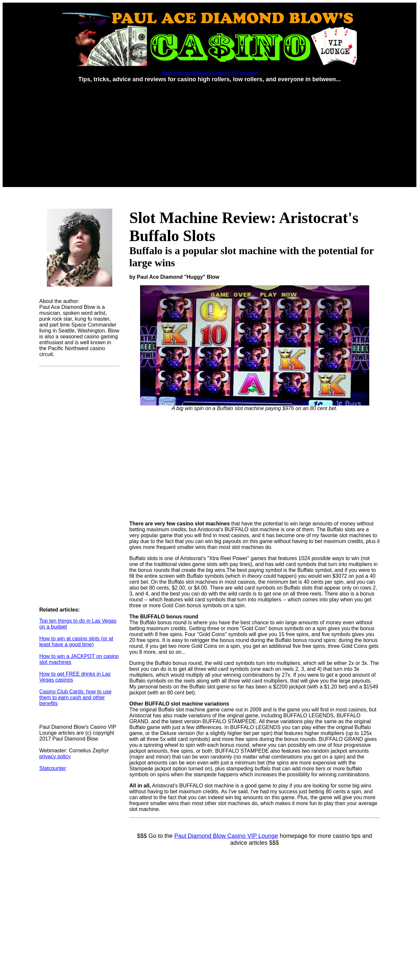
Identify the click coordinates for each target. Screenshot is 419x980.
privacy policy (55, 756)
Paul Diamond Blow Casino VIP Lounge (226, 836)
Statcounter (53, 768)
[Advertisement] (209, 134)
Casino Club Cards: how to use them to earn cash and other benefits (75, 697)
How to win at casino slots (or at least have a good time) (76, 641)
